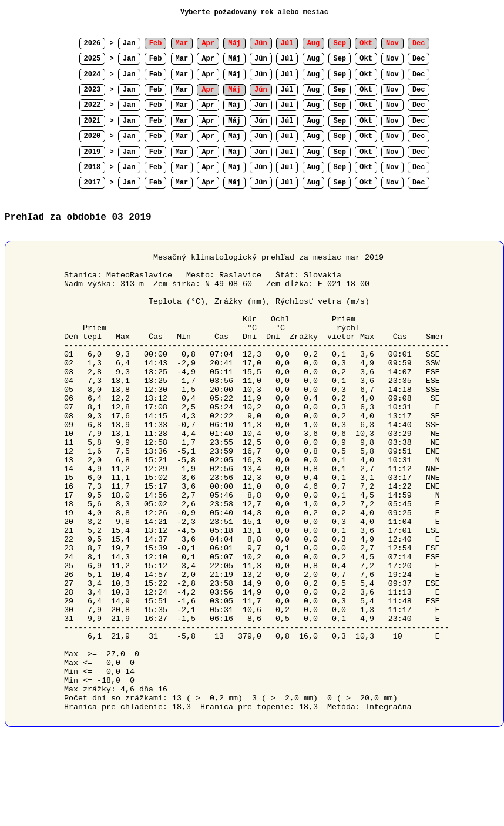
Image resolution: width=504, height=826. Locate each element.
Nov (392, 59)
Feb (156, 59)
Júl (287, 59)
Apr (208, 59)
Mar (182, 59)
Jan (129, 43)
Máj (234, 59)
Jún (261, 59)
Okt (366, 59)
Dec (419, 59)
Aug (314, 59)
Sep (340, 59)
